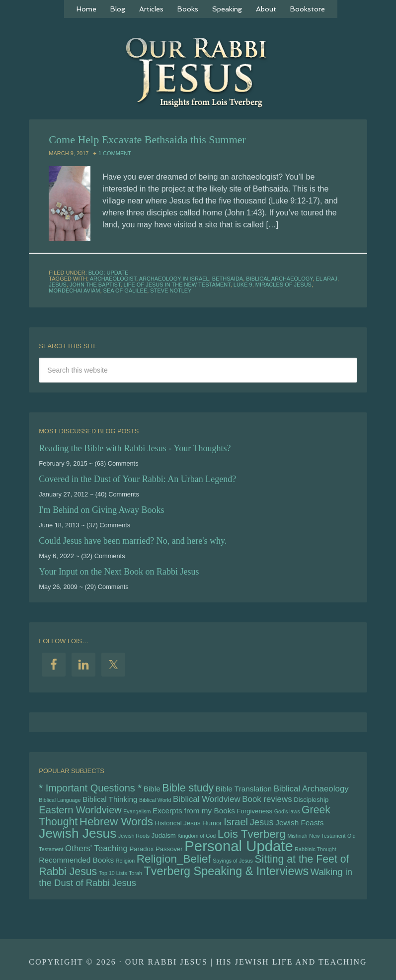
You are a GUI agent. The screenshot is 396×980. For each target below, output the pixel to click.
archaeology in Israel (174, 279)
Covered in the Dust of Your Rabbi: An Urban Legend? (137, 479)
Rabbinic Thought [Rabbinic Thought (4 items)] (315, 849)
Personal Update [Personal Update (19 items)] (238, 846)
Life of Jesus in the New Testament (177, 285)
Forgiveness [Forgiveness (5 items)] (255, 811)
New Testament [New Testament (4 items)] (327, 836)
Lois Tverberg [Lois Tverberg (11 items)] (252, 834)
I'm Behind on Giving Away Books (101, 510)
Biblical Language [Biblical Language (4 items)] (60, 800)
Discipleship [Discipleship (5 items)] (311, 800)
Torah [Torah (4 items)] (135, 873)
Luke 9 (243, 285)
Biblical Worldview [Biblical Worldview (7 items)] (207, 799)
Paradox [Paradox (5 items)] (141, 849)
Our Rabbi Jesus (198, 72)
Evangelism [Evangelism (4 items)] (137, 811)
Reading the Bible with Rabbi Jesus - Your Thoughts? (135, 448)
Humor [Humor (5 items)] (212, 823)
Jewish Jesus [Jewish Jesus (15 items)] (78, 833)
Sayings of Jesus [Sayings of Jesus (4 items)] (233, 861)
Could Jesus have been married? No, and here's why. (133, 541)
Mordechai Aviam (74, 291)
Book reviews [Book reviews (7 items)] (267, 799)
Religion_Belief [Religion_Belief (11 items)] (174, 859)
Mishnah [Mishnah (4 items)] (297, 836)
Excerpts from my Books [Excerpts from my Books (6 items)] (194, 811)
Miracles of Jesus (283, 285)
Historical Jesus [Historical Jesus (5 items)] (178, 823)
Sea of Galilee (125, 291)
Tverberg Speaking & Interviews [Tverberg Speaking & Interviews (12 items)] (226, 871)
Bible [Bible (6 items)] (152, 789)
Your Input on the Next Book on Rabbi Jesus (119, 572)
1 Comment (115, 153)
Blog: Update (108, 273)
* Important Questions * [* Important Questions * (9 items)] (90, 788)
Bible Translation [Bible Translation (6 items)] (244, 789)
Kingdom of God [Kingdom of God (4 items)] (197, 836)
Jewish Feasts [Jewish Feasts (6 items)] (299, 823)
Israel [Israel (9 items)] (236, 822)
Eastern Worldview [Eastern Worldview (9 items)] (80, 810)
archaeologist (113, 279)
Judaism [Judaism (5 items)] (164, 835)
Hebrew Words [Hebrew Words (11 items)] (116, 822)
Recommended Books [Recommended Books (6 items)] (76, 860)
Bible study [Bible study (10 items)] (188, 788)
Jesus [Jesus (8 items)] (262, 822)
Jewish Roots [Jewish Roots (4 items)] (134, 836)
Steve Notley (171, 291)
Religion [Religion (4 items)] (125, 861)
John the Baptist (95, 285)
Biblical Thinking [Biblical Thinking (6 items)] (110, 799)
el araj (326, 279)
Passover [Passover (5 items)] (169, 849)
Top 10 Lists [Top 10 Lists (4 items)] (113, 873)
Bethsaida (228, 279)
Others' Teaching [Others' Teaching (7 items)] (96, 848)
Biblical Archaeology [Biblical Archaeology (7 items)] (311, 789)
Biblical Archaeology (279, 279)
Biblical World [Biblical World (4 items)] (155, 800)
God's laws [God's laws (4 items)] (287, 811)
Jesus (57, 285)
